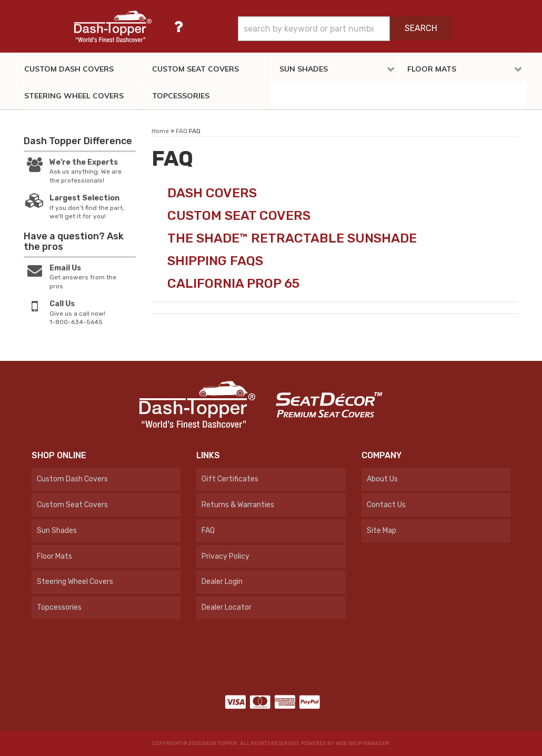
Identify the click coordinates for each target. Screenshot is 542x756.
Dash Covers (212, 193)
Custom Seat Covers (239, 215)
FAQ (182, 131)
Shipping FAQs (215, 261)
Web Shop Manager (363, 743)
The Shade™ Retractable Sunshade (292, 238)
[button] (345, 29)
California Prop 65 (233, 283)
